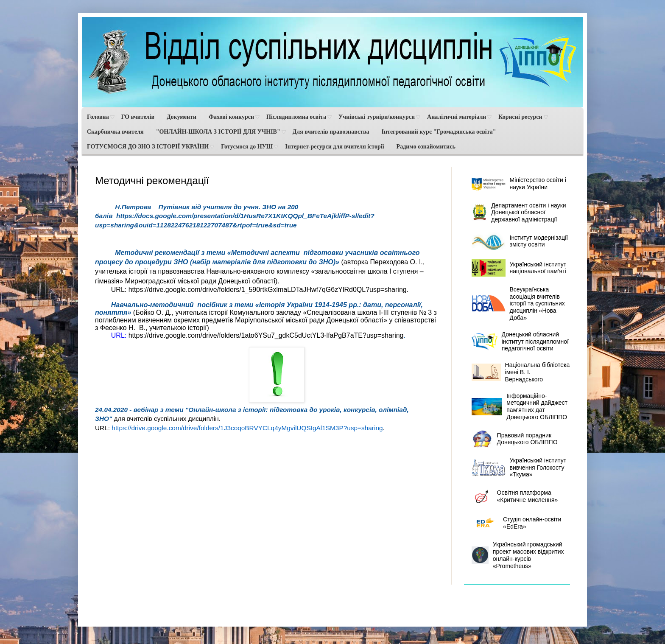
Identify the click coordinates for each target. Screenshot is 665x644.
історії (197, 328)
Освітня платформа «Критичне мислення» (515, 496)
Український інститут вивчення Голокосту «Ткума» (519, 468)
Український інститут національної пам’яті (519, 268)
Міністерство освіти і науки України (519, 184)
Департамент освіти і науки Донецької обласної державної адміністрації (519, 213)
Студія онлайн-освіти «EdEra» (517, 523)
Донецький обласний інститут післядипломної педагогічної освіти (520, 342)
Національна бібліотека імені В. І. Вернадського (521, 372)
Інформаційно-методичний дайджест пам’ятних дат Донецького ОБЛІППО (520, 406)
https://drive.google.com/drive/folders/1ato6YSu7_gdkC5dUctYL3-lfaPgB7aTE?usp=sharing (266, 335)
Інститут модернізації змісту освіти (520, 241)
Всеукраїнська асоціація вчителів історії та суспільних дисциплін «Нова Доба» (518, 304)
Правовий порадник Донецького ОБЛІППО (515, 439)
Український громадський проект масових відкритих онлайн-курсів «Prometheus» (518, 555)
